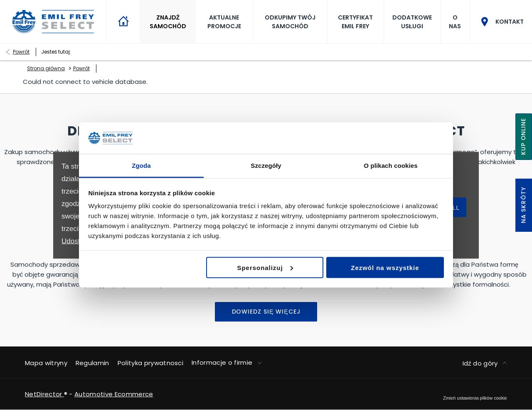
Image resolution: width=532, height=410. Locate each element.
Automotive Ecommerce (114, 394)
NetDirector (44, 394)
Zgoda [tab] (141, 166)
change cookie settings (475, 398)
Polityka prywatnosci (150, 363)
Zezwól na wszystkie (385, 267)
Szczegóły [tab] (266, 166)
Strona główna (46, 68)
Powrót (21, 52)
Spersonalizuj (265, 267)
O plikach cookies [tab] (390, 166)
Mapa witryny (46, 363)
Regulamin (92, 363)
